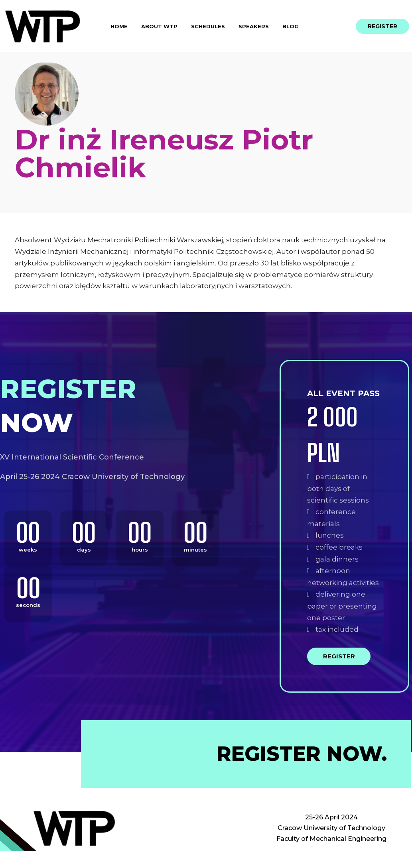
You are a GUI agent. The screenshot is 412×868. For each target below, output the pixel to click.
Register (339, 656)
